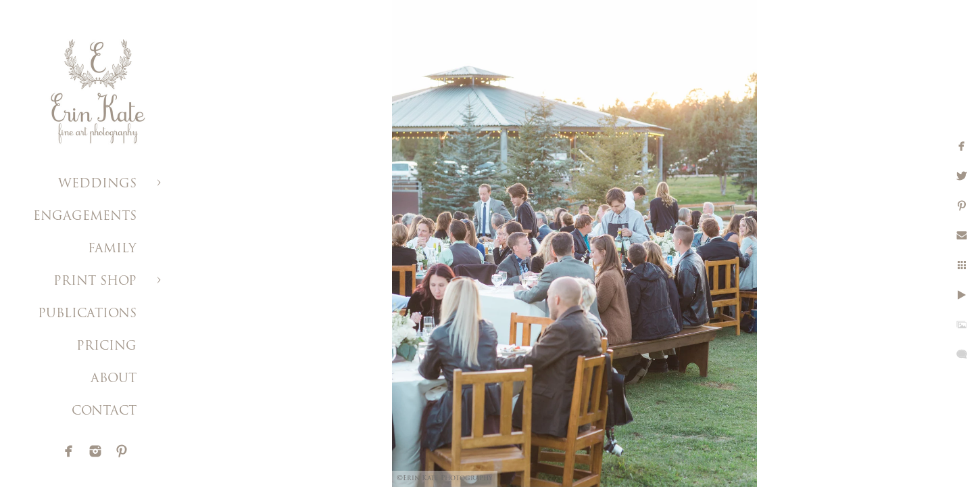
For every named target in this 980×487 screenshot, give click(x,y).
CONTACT (104, 412)
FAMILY (112, 249)
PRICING (106, 347)
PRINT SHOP (95, 282)
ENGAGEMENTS (85, 217)
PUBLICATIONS (87, 314)
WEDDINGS (97, 184)
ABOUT (114, 379)
